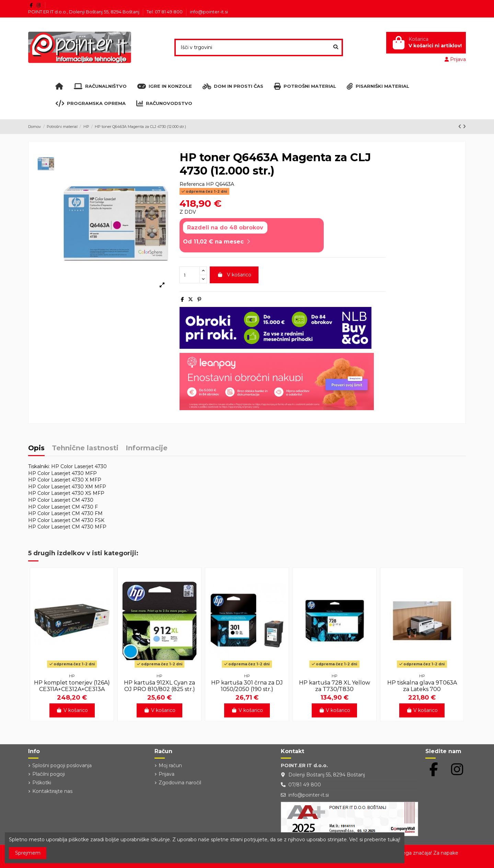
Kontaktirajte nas (52, 791)
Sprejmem (28, 853)
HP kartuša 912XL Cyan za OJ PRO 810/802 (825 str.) (159, 686)
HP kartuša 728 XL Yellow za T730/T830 (335, 686)
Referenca (192, 184)
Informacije (147, 448)
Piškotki (42, 783)
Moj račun (170, 765)
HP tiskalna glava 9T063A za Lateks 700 (422, 686)
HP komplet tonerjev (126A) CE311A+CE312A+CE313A (72, 686)
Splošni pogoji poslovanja (62, 765)
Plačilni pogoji (49, 774)
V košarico (234, 275)
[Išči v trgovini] (336, 47)
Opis (36, 448)
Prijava (166, 774)
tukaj (393, 840)
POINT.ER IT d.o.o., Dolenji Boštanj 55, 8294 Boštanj (84, 12)
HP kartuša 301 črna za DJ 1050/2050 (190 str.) (247, 686)
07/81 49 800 (305, 785)
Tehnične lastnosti (85, 448)
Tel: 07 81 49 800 (165, 12)
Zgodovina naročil (180, 783)
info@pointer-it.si (209, 12)
